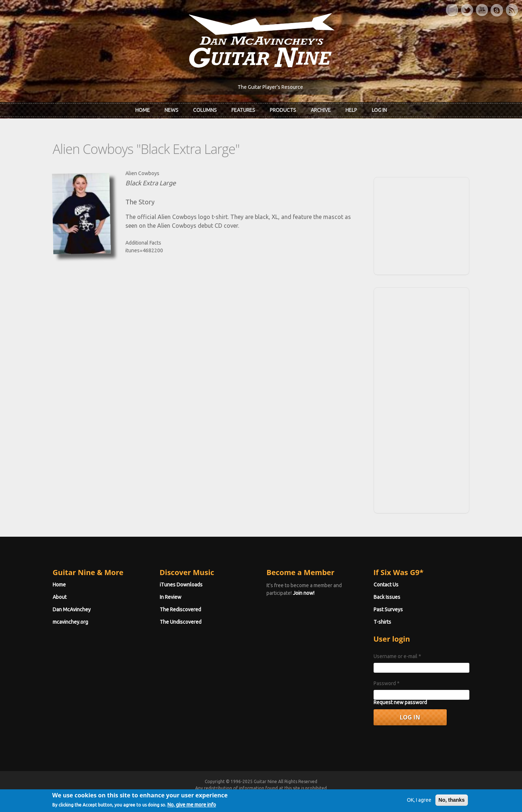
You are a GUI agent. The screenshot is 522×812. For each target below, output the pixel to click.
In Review (171, 597)
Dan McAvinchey (72, 609)
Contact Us (386, 585)
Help (351, 110)
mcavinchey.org (70, 622)
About (60, 597)
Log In (379, 110)
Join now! (304, 593)
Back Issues (387, 597)
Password (387, 683)
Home (143, 110)
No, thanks (452, 803)
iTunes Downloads (181, 585)
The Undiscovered (181, 622)
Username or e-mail (397, 656)
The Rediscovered (180, 609)
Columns (205, 110)
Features (243, 110)
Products (283, 110)
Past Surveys (388, 609)
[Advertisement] (421, 225)
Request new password (400, 702)
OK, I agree (419, 803)
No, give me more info (192, 808)
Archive (321, 110)
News (171, 110)
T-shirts (382, 622)
